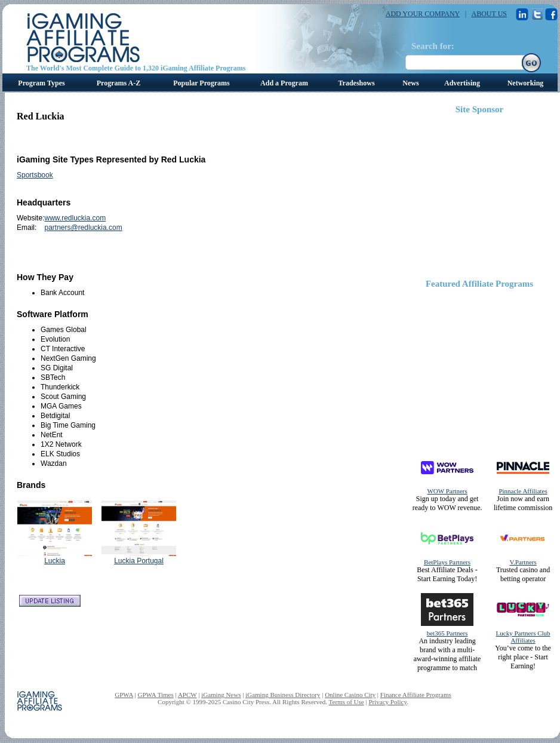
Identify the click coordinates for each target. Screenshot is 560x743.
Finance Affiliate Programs (416, 695)
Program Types (41, 83)
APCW (187, 695)
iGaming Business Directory (283, 695)
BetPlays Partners (447, 562)
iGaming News (221, 695)
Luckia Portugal (139, 561)
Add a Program (284, 83)
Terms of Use (347, 702)
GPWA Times (156, 695)
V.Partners (523, 562)
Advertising (462, 83)
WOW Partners (447, 491)
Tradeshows (356, 83)
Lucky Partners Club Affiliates (523, 637)
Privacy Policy (387, 702)
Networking (526, 83)
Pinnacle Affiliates (523, 491)
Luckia (55, 561)
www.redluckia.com (75, 218)
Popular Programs (201, 83)
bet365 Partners (447, 633)
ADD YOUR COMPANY (423, 14)
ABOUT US (489, 14)
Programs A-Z (119, 83)
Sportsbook (35, 175)
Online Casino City (350, 695)
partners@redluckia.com (83, 228)
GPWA (124, 695)
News (410, 83)
